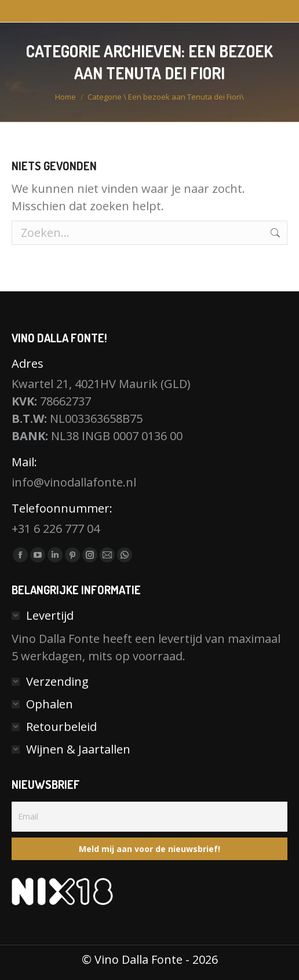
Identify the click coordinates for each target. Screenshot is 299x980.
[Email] (149, 817)
